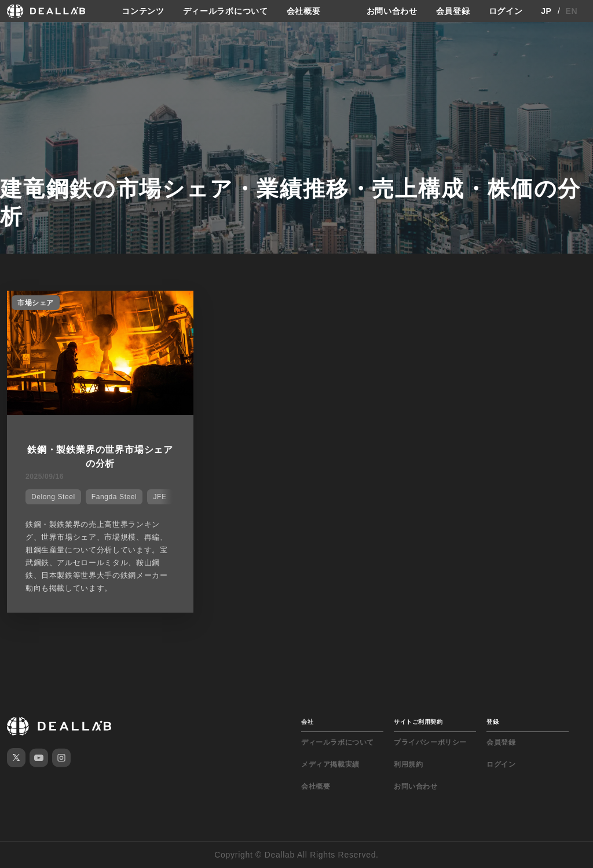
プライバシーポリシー (430, 742)
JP (546, 11)
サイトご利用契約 (418, 722)
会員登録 (453, 11)
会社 (307, 722)
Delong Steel (53, 497)
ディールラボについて (226, 11)
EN (572, 11)
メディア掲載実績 (330, 764)
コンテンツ (143, 11)
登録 (493, 722)
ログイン (506, 11)
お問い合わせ (392, 11)
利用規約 (408, 764)
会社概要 (304, 11)
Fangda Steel (114, 497)
